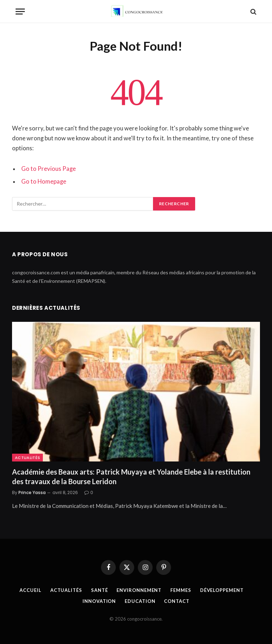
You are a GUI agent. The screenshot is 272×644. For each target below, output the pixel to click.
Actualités (27, 458)
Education (140, 601)
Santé (100, 590)
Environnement (139, 590)
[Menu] (20, 12)
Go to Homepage (44, 181)
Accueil (30, 590)
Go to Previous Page (49, 169)
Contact (177, 601)
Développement (222, 590)
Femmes (181, 590)
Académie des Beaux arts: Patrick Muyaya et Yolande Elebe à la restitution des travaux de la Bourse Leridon (131, 477)
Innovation (99, 601)
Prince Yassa (32, 492)
